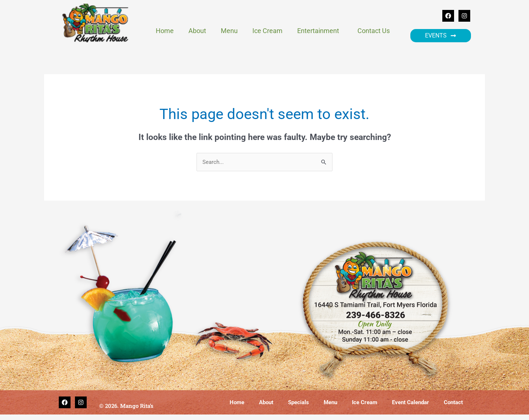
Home (165, 31)
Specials (298, 403)
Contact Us (374, 31)
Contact (453, 403)
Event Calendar (411, 403)
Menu (229, 31)
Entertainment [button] (320, 31)
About (197, 31)
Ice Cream (267, 31)
